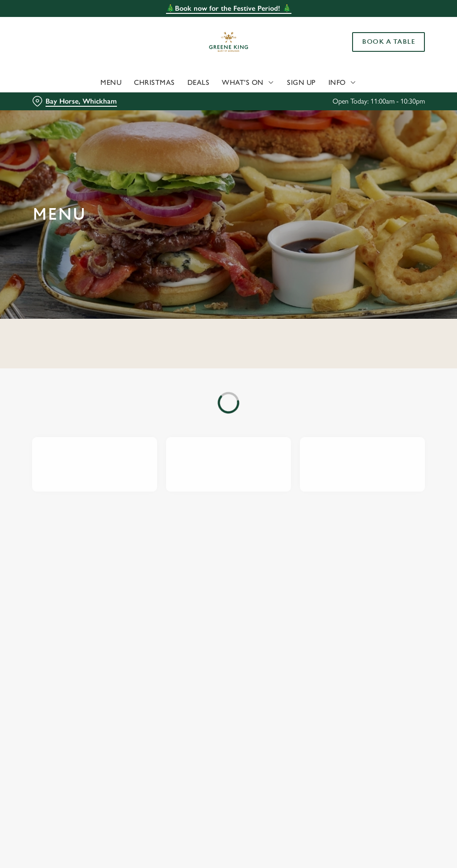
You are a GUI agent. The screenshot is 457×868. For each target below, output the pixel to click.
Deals (199, 82)
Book (388, 42)
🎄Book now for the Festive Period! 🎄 (229, 8)
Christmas (154, 82)
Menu (111, 82)
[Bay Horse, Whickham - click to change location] (75, 101)
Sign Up (301, 82)
